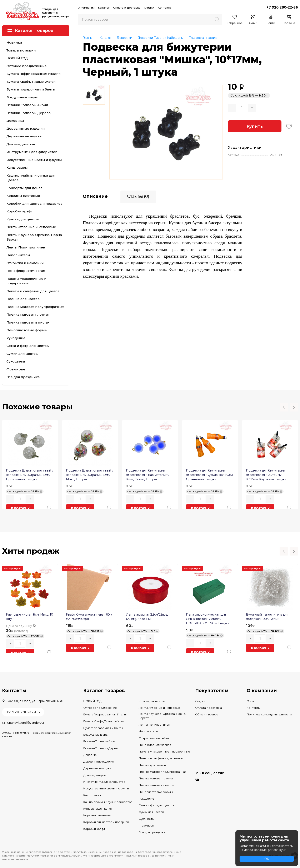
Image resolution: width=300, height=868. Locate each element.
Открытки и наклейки (25, 263)
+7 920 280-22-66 (282, 7)
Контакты (165, 8)
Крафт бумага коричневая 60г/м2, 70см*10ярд (89, 617)
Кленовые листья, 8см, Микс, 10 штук (30, 617)
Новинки (14, 42)
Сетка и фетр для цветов (28, 346)
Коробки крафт (19, 211)
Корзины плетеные (23, 196)
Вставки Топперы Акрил (27, 105)
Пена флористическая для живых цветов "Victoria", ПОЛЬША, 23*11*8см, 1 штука (208, 619)
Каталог (104, 8)
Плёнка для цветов (23, 299)
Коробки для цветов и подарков (34, 204)
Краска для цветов (23, 219)
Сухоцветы (16, 361)
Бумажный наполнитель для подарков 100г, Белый (267, 617)
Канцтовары (17, 167)
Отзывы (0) (138, 196)
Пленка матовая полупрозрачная (35, 307)
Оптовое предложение (27, 66)
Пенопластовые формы (27, 330)
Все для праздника (23, 377)
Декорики (15, 121)
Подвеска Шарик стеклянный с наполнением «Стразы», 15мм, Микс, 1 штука (90, 475)
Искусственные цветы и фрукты (34, 160)
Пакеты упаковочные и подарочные (26, 281)
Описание (95, 196)
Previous (284, 407)
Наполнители (18, 255)
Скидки (149, 8)
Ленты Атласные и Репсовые (31, 227)
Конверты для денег (24, 188)
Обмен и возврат (207, 714)
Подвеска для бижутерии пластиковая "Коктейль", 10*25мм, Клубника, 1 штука (266, 475)
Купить (255, 126)
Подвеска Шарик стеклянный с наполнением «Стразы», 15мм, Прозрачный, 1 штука (30, 475)
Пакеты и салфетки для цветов (33, 291)
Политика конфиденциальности (269, 714)
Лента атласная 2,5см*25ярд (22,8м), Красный (147, 617)
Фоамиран (16, 369)
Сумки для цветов (22, 354)
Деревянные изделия (26, 129)
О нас (251, 701)
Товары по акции (21, 50)
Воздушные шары (22, 97)
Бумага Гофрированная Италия (34, 74)
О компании (86, 8)
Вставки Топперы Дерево (29, 113)
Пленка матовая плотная (28, 314)
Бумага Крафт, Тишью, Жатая (31, 82)
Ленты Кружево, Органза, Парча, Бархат (34, 237)
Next (294, 407)
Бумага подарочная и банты (31, 89)
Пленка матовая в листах (28, 322)
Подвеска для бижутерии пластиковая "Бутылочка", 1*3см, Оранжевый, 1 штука (210, 475)
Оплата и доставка (127, 8)
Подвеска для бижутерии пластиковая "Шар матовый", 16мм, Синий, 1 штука (147, 475)
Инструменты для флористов (32, 152)
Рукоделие (16, 338)
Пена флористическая (26, 271)
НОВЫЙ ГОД (17, 58)
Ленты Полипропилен (26, 247)
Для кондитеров (21, 144)
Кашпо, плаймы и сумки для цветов (31, 178)
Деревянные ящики (24, 136)
